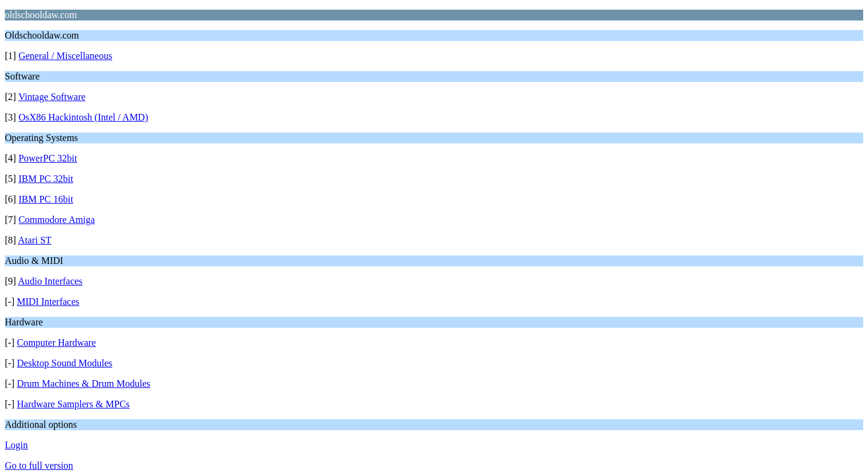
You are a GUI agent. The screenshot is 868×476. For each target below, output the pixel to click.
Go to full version (39, 465)
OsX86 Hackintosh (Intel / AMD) (83, 117)
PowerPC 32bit (48, 158)
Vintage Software (52, 97)
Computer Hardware (56, 343)
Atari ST (35, 240)
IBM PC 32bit (46, 179)
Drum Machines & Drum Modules (83, 384)
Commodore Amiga (57, 220)
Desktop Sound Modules (64, 363)
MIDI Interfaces (48, 302)
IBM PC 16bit (46, 199)
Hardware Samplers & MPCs (73, 404)
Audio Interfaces (50, 281)
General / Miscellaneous (66, 56)
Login (16, 445)
